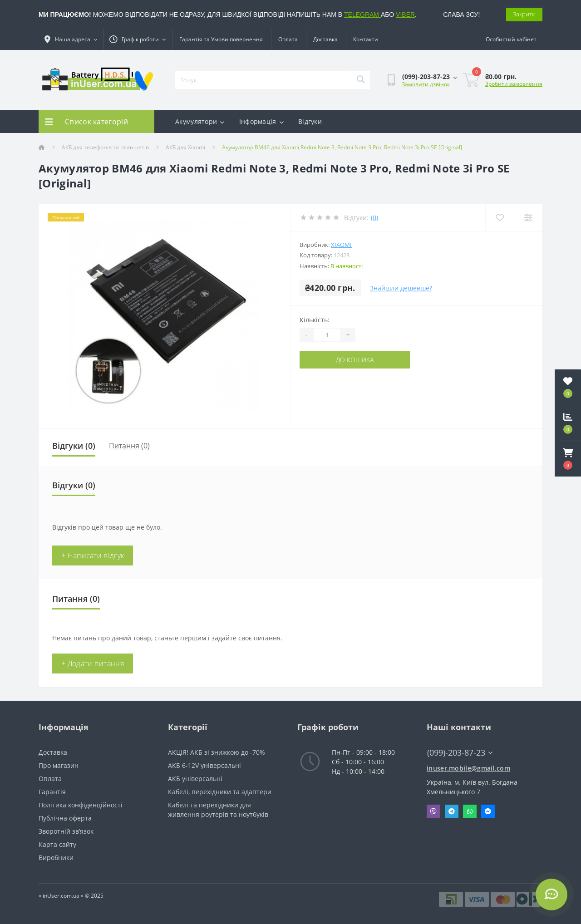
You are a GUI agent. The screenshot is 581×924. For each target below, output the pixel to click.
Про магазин (59, 765)
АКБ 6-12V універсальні (204, 765)
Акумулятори (200, 121)
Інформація (261, 121)
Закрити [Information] (524, 14)
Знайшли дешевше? (401, 288)
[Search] (360, 80)
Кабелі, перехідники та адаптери (220, 792)
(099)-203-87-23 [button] (460, 753)
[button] (568, 459)
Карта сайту (57, 844)
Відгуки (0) (74, 446)
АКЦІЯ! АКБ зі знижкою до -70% (217, 752)
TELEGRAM (362, 15)
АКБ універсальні (195, 779)
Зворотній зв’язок (66, 831)
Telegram (452, 811)
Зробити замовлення (514, 84)
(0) (374, 218)
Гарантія (52, 792)
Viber (433, 811)
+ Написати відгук (93, 555)
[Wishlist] (500, 218)
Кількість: (315, 320)
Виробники (56, 858)
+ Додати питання (93, 664)
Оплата (288, 39)
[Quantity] (327, 335)
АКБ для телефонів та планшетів (105, 147)
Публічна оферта (65, 818)
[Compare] (528, 218)
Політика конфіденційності (81, 805)
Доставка (325, 39)
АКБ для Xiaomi (185, 147)
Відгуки (310, 121)
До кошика (355, 360)
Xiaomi (341, 245)
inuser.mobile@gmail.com (468, 768)
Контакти (366, 39)
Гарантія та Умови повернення (221, 39)
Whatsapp (470, 811)
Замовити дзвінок (426, 84)
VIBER (405, 15)
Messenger (488, 811)
